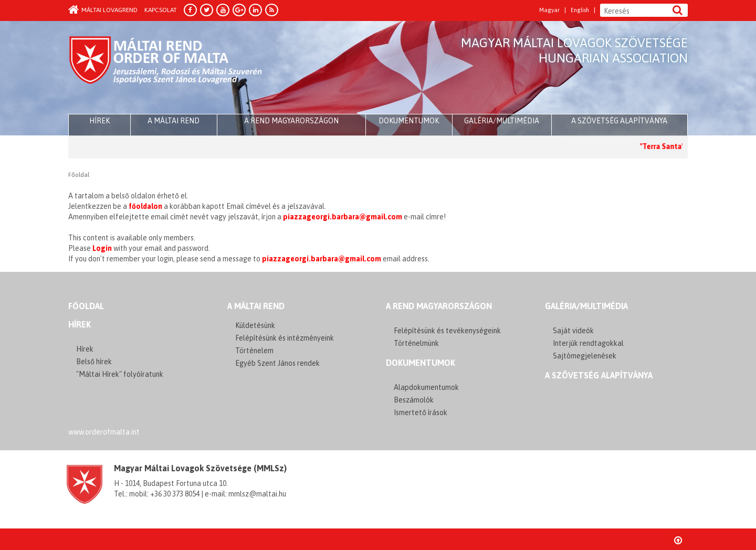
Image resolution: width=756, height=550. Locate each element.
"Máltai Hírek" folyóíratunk (120, 374)
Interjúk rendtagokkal (588, 343)
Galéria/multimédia (502, 121)
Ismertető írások (421, 412)
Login (102, 248)
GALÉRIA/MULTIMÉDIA (586, 306)
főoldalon (145, 206)
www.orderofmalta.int (104, 432)
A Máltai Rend (174, 121)
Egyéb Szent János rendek (277, 363)
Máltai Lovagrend (103, 10)
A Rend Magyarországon (291, 121)
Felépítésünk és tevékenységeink (447, 331)
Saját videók (573, 331)
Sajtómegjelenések (585, 356)
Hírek (80, 324)
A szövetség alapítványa (619, 121)
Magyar (549, 10)
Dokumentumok (409, 121)
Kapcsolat (161, 10)
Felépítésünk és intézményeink (285, 338)
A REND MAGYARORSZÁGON (439, 306)
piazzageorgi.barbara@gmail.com (343, 217)
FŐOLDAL (86, 306)
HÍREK (99, 121)
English (580, 10)
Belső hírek (94, 362)
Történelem (254, 351)
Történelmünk (416, 343)
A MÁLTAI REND (256, 306)
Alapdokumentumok (426, 387)
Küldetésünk (255, 325)
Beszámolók (414, 400)
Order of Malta (166, 68)
